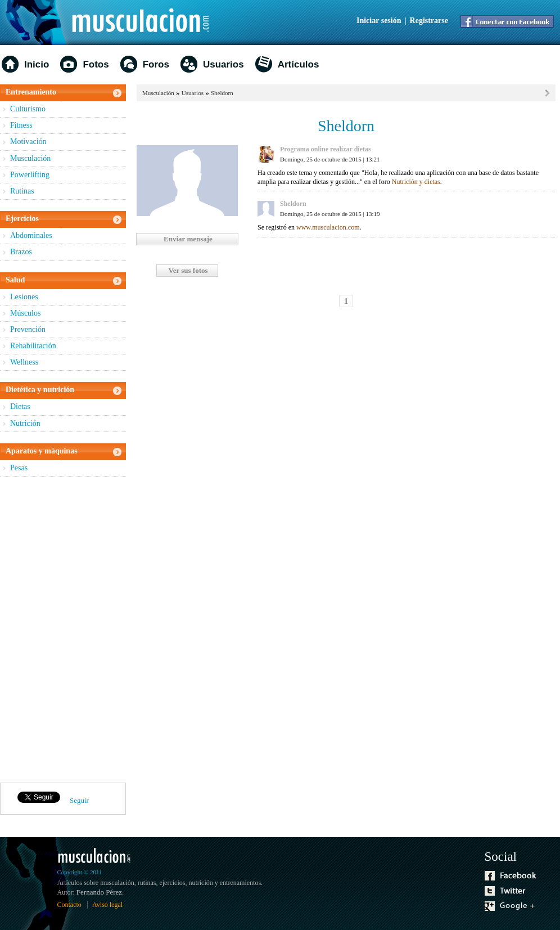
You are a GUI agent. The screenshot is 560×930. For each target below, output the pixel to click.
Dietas (20, 406)
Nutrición (25, 423)
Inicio (37, 64)
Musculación (30, 158)
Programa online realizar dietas (326, 149)
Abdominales (31, 235)
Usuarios (223, 64)
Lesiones (24, 297)
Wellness (24, 362)
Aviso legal (107, 905)
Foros (156, 64)
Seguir (79, 800)
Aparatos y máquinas (42, 451)
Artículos (299, 64)
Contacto (69, 905)
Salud (15, 280)
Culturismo (28, 109)
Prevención (28, 329)
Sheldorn (222, 93)
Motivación (28, 141)
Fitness (21, 125)
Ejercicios (22, 219)
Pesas (19, 468)
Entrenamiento (31, 92)
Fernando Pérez (99, 892)
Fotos (96, 64)
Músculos (25, 313)
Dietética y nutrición (40, 390)
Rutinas (22, 191)
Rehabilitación (33, 346)
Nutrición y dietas (416, 182)
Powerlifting (30, 175)
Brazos (21, 252)
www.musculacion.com (328, 227)
